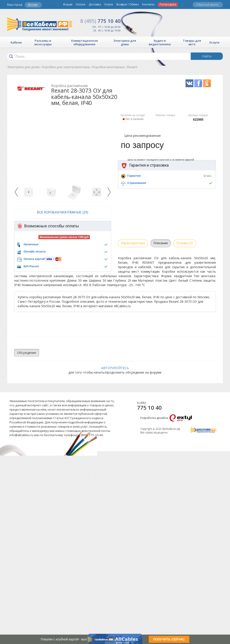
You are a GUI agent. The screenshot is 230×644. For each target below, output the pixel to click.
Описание (161, 243)
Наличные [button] (31, 244)
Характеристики (133, 243)
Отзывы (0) (185, 243)
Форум (68, 4)
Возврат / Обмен (128, 4)
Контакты (148, 4)
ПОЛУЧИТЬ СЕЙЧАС (169, 639)
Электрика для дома (23, 67)
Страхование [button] (137, 183)
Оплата (81, 4)
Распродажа (168, 4)
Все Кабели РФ (40, 24)
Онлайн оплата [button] (35, 251)
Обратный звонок (207, 5)
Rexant (132, 67)
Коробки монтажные (108, 67)
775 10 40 (101, 21)
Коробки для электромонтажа (66, 67)
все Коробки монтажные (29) (63, 212)
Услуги (109, 4)
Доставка (95, 4)
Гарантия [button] (134, 176)
